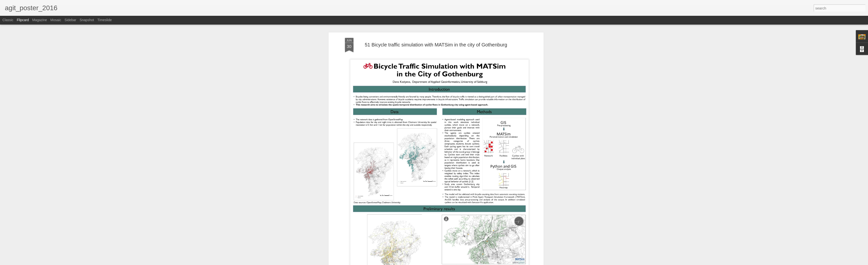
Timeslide (105, 20)
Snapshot (87, 20)
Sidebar (70, 20)
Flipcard (23, 20)
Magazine (40, 20)
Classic (8, 20)
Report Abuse (463, 262)
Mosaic (56, 20)
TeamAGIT (456, 84)
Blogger (449, 262)
